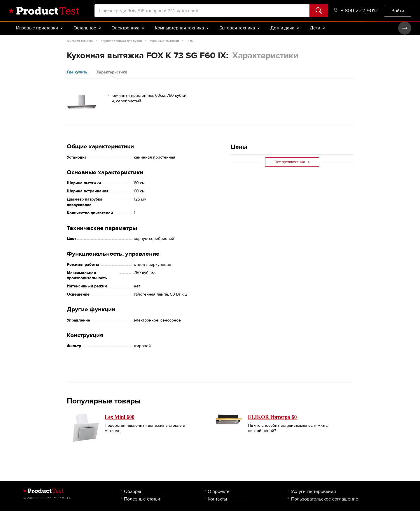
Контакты (217, 499)
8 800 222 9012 (356, 11)
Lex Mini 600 (120, 417)
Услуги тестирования (314, 491)
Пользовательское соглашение (325, 499)
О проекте (219, 491)
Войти (398, 11)
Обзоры (132, 491)
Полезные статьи (142, 499)
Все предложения (292, 162)
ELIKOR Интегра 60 (272, 417)
